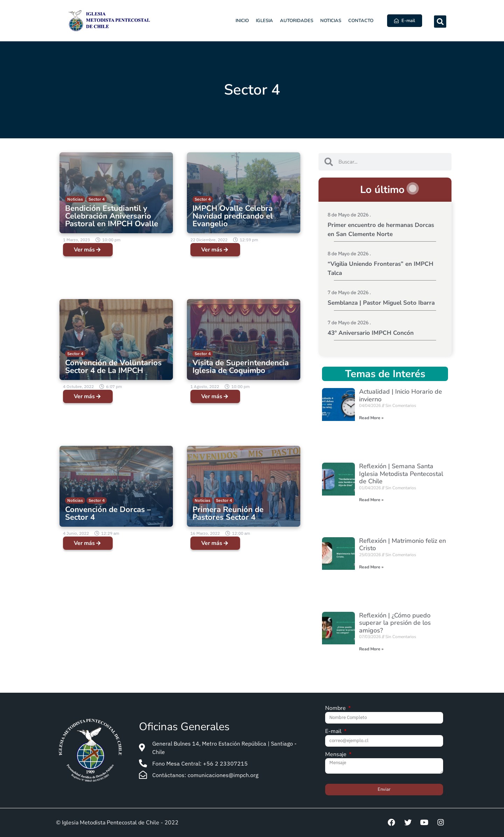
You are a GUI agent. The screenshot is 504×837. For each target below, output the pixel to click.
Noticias (331, 21)
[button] (440, 22)
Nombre (336, 709)
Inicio (242, 21)
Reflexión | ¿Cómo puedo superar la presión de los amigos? (395, 623)
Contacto (361, 21)
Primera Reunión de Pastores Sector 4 (228, 513)
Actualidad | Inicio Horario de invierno (401, 395)
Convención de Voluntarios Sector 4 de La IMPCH (113, 367)
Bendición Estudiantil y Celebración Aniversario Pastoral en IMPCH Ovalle (112, 216)
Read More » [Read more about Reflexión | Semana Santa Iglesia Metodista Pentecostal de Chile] (371, 500)
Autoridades (297, 21)
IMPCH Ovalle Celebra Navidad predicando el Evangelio (233, 216)
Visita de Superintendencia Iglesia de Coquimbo (241, 367)
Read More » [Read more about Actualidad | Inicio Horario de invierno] (371, 418)
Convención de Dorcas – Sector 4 (108, 513)
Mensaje (337, 755)
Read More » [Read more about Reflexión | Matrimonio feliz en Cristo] (371, 567)
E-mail (334, 732)
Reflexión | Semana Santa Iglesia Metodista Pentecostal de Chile (401, 474)
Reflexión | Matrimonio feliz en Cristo (402, 545)
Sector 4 (97, 199)
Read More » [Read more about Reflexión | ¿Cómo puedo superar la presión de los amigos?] (371, 649)
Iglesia (264, 21)
